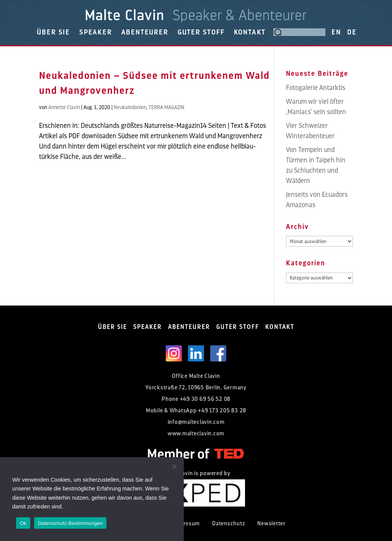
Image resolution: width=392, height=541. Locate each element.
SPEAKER (96, 32)
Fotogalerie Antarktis (316, 88)
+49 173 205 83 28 (222, 411)
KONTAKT (250, 32)
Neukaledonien (130, 107)
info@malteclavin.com (196, 422)
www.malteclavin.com (196, 434)
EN (336, 32)
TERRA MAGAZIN (167, 107)
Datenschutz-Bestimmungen (70, 523)
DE (352, 32)
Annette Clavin (64, 107)
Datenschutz (229, 524)
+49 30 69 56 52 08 (205, 399)
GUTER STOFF (201, 32)
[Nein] (174, 466)
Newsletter (271, 524)
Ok (23, 523)
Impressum (185, 524)
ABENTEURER (145, 32)
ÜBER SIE (53, 32)
